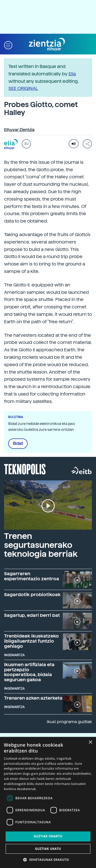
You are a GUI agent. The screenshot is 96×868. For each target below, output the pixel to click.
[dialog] (48, 802)
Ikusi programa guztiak (69, 722)
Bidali (18, 444)
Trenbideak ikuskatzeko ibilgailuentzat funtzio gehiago (31, 641)
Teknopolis (25, 469)
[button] (8, 45)
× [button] (90, 742)
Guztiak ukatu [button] (48, 849)
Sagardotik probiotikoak (32, 594)
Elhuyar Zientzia (19, 130)
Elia (72, 74)
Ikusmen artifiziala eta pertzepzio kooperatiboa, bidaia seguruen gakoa (29, 672)
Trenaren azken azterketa (33, 698)
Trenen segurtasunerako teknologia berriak (41, 545)
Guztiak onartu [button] (48, 836)
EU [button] (26, 144)
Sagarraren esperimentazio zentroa (32, 576)
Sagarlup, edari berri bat (32, 615)
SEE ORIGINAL (23, 88)
